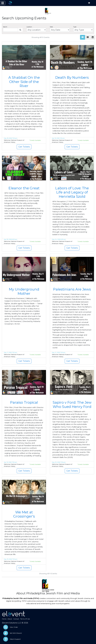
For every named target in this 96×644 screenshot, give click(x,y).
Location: (29, 27)
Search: (5, 27)
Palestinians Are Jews (72, 289)
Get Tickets (24, 147)
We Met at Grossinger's (24, 514)
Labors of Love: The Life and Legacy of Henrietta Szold (72, 192)
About (10, 619)
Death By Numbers (72, 77)
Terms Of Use (25, 619)
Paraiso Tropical (24, 402)
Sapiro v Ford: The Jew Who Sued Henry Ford (72, 405)
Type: (75, 27)
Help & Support (15, 639)
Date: (51, 27)
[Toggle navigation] (3, 3)
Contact (16, 619)
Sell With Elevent (16, 633)
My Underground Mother (24, 291)
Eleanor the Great (24, 188)
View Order (14, 627)
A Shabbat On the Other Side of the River (24, 82)
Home (4, 619)
